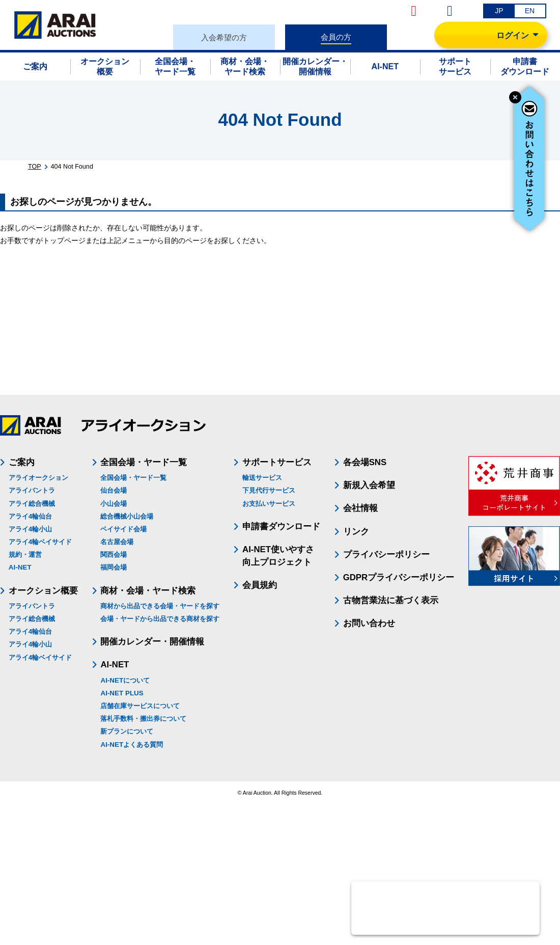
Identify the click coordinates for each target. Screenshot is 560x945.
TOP (35, 167)
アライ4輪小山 (30, 529)
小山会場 (114, 504)
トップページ (64, 240)
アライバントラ (32, 490)
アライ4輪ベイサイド (40, 542)
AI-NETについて (125, 680)
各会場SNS (365, 462)
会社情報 (360, 508)
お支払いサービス (269, 504)
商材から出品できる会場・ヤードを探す (160, 606)
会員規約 (260, 585)
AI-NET (20, 567)
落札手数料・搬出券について (143, 719)
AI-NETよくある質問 (132, 745)
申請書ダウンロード (281, 526)
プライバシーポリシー (386, 555)
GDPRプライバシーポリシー (399, 577)
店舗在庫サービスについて (140, 706)
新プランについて (127, 731)
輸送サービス (262, 478)
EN (530, 11)
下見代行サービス (269, 490)
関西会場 (114, 555)
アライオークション (38, 478)
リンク (356, 532)
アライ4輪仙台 (30, 516)
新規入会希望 (369, 485)
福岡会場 (114, 567)
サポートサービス (277, 462)
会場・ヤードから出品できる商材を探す (160, 619)
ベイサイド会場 (123, 529)
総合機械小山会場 (127, 516)
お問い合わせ (369, 623)
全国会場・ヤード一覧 (133, 478)
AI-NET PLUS (122, 693)
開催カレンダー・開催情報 (152, 642)
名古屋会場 (117, 542)
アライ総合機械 (32, 504)
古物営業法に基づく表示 (391, 600)
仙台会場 (114, 490)
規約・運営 (25, 555)
